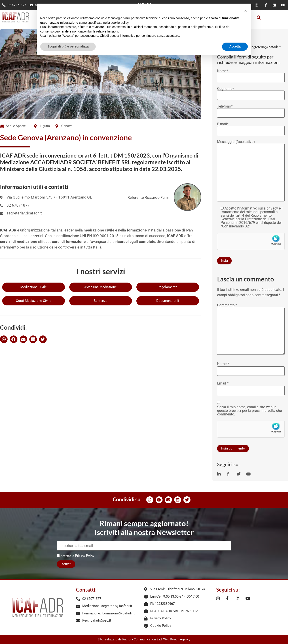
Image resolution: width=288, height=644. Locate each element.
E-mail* (251, 128)
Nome (223, 364)
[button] (259, 17)
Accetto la (66, 556)
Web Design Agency (177, 639)
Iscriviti (66, 564)
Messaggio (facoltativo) (251, 171)
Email (223, 383)
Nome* (251, 74)
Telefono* (251, 110)
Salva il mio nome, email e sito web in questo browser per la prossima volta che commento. (249, 411)
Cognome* (251, 92)
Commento (227, 305)
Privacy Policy (85, 555)
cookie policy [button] (120, 23)
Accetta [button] (235, 46)
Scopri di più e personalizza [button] (68, 46)
